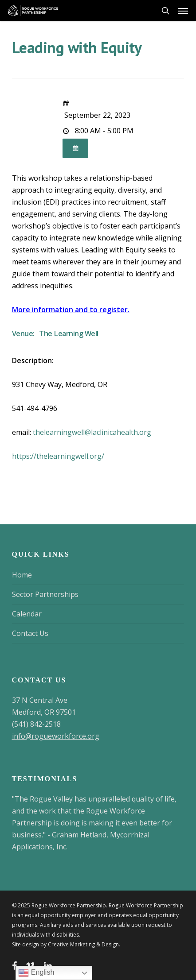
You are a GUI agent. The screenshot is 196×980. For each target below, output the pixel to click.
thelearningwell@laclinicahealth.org (92, 432)
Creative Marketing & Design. (84, 944)
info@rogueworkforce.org (56, 736)
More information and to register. (71, 310)
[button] (183, 11)
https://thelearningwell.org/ (58, 456)
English (36, 973)
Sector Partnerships (45, 594)
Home (22, 575)
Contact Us (30, 633)
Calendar (27, 614)
